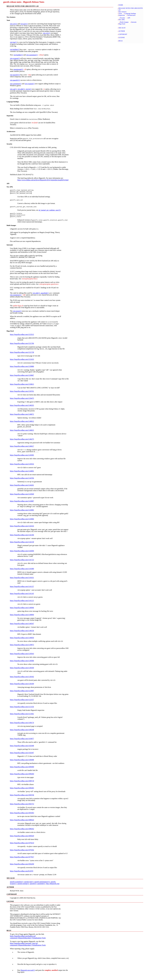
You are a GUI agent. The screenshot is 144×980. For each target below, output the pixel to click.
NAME (121, 5)
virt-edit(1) (21, 89)
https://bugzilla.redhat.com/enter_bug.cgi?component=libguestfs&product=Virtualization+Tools (28, 947)
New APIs (122, 20)
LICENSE (122, 38)
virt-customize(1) (32, 55)
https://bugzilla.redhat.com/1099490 (22, 770)
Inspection (122, 15)
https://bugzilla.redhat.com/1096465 (22, 791)
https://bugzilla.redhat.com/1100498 (22, 763)
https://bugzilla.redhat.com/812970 (22, 874)
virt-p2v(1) (24, 24)
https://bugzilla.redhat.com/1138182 (22, 679)
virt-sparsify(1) (15, 75)
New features (123, 12)
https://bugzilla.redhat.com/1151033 (22, 362)
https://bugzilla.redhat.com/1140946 (22, 610)
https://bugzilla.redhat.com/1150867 (22, 378)
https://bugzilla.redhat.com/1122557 (22, 702)
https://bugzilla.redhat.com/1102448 (22, 748)
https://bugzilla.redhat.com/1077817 (22, 860)
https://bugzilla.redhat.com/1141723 (22, 563)
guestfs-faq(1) (29, 885)
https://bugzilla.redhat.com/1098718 (22, 784)
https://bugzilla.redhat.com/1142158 (22, 545)
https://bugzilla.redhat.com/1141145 (22, 596)
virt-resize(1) (17, 314)
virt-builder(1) (15, 49)
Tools (120, 13)
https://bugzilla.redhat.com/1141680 (22, 571)
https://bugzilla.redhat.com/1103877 (22, 741)
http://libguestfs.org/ (53, 886)
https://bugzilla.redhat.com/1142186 (22, 538)
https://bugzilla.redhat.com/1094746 (22, 798)
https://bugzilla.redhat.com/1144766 (22, 481)
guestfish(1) (45, 296)
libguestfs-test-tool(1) (28, 973)
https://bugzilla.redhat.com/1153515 (22, 337)
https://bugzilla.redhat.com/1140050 (22, 640)
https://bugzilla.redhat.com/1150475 (22, 401)
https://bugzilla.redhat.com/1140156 (22, 633)
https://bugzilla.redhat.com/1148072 (22, 417)
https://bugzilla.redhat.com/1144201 (22, 488)
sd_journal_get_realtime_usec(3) (50, 212)
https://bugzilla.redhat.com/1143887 (22, 504)
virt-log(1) (13, 42)
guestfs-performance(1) (42, 885)
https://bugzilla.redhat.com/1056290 (22, 867)
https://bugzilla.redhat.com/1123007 (22, 694)
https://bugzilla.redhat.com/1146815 (22, 433)
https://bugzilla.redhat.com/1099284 (22, 777)
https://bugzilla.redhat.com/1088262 (22, 832)
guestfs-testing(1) (23, 886)
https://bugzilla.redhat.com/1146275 (22, 442)
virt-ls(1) (29, 89)
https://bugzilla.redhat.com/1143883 (22, 513)
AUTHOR (122, 31)
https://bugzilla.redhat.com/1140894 (22, 617)
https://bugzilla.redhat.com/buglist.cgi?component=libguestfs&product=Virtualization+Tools (28, 940)
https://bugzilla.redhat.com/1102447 (22, 755)
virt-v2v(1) (14, 24)
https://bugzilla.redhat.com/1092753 (22, 807)
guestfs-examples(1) (17, 885)
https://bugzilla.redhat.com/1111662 (22, 717)
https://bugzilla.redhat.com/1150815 (22, 387)
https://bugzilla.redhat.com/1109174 (22, 725)
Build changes (124, 22)
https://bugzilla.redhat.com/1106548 (22, 732)
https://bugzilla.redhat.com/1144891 (22, 474)
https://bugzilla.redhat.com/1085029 (22, 839)
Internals (134, 22)
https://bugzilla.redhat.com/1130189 (22, 686)
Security (123, 18)
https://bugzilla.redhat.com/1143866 (22, 522)
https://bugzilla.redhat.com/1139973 (22, 648)
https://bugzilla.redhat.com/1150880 (22, 369)
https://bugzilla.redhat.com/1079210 (22, 846)
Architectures (131, 15)
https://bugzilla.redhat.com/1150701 (22, 394)
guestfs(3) (33, 886)
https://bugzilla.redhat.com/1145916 (22, 467)
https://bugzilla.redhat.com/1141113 (22, 603)
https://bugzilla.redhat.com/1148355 (22, 408)
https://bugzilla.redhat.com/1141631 (22, 580)
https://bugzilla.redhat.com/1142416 (22, 529)
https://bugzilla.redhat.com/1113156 (22, 709)
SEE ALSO (122, 28)
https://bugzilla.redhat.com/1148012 (22, 424)
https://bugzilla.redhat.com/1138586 (22, 663)
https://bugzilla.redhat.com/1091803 (22, 816)
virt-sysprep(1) (15, 58)
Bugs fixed (122, 24)
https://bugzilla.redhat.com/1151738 (22, 355)
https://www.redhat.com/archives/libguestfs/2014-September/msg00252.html (43, 180)
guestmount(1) (18, 69)
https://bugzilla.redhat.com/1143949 (22, 497)
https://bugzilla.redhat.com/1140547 (22, 626)
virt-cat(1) (13, 89)
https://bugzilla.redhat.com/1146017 (22, 449)
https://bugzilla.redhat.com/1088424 (22, 823)
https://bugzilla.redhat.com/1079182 (22, 853)
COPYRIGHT (123, 34)
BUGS (121, 41)
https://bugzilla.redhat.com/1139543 (22, 656)
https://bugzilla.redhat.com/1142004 (22, 554)
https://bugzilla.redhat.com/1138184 (22, 671)
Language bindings (130, 13)
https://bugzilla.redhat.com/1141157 (22, 589)
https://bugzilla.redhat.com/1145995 (22, 458)
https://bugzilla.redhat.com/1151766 (22, 346)
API (129, 18)
